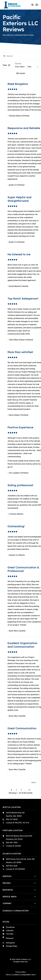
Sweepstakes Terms (28, 975)
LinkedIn (10, 930)
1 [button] (12, 790)
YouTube (10, 934)
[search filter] (21, 56)
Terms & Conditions (13, 975)
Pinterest (10, 938)
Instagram (10, 943)
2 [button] (17, 790)
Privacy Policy (21, 972)
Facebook (10, 927)
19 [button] (29, 790)
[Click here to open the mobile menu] (37, 5)
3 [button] (22, 790)
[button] (32, 5)
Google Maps (12, 946)
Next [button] (34, 782)
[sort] (27, 67)
